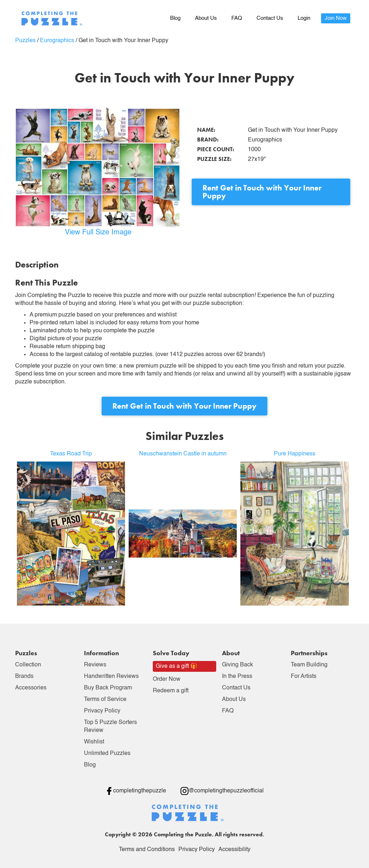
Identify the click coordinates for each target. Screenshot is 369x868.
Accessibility (234, 850)
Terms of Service (105, 700)
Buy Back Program (108, 688)
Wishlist (94, 742)
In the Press (237, 676)
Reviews (95, 665)
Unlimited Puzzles (107, 754)
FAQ (237, 18)
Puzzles (25, 41)
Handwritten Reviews (111, 676)
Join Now (336, 18)
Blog (175, 18)
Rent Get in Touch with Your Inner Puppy (262, 192)
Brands (24, 676)
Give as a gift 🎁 (177, 666)
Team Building (309, 665)
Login (304, 18)
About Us (206, 18)
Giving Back (237, 665)
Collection (28, 665)
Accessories (31, 688)
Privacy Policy (102, 711)
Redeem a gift (171, 691)
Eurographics (57, 41)
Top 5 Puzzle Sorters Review (110, 727)
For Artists (304, 676)
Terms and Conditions (147, 850)
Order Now (167, 679)
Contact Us (270, 18)
